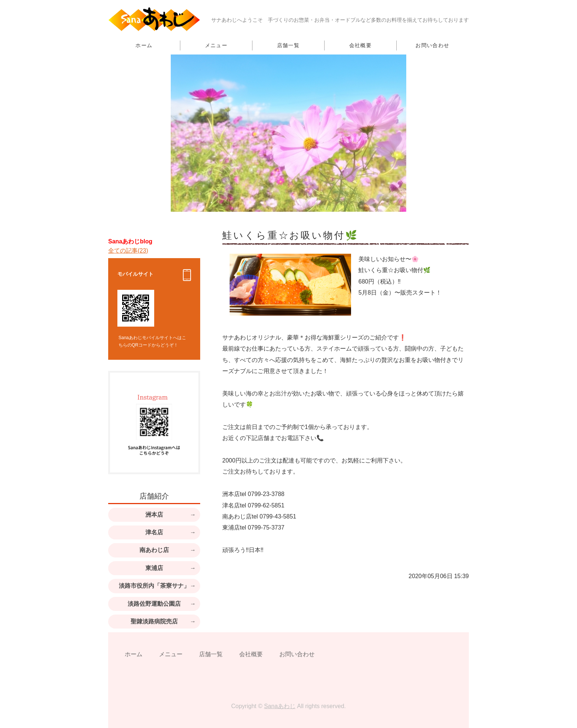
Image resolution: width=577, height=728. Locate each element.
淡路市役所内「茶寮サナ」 (154, 586)
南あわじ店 (154, 550)
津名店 (154, 532)
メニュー (216, 45)
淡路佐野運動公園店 (154, 604)
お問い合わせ (432, 45)
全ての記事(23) (128, 251)
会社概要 (361, 45)
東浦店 (154, 568)
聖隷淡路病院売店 (154, 621)
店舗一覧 (288, 45)
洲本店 (154, 515)
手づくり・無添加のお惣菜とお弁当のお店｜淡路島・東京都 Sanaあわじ (154, 19)
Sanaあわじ (279, 706)
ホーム (144, 45)
